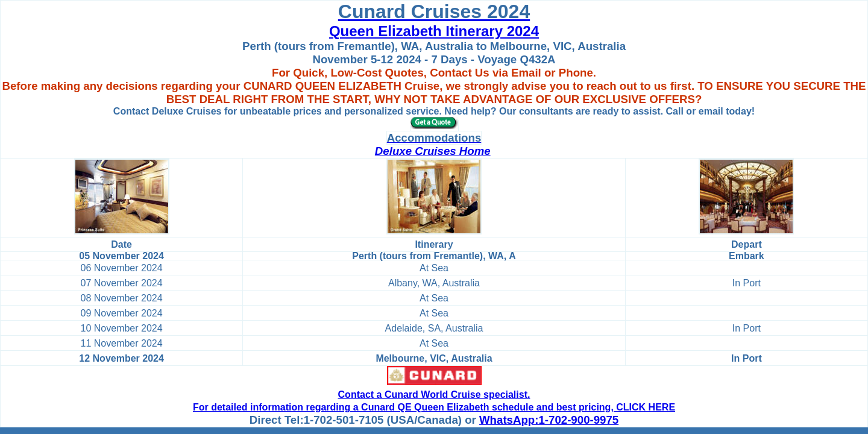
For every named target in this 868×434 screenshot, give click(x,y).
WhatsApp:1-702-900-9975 (549, 420)
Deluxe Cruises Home (433, 151)
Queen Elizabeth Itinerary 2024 (434, 31)
